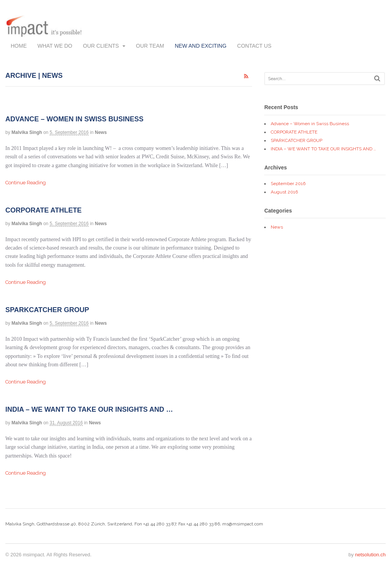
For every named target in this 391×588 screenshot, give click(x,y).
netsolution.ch (370, 555)
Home (19, 46)
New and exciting (201, 46)
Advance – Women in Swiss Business (74, 119)
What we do (55, 46)
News (101, 132)
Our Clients (101, 46)
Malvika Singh (27, 132)
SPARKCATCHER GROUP (47, 310)
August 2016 (284, 192)
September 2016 (288, 184)
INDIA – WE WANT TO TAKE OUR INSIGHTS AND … (89, 409)
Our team (150, 46)
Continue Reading (26, 183)
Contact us (254, 46)
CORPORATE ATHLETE (44, 210)
